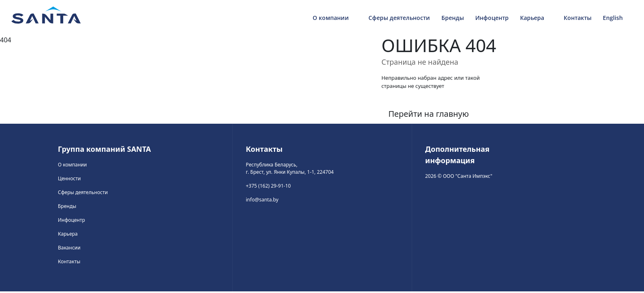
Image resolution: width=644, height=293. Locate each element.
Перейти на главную (429, 114)
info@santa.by (262, 200)
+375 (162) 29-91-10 (268, 186)
